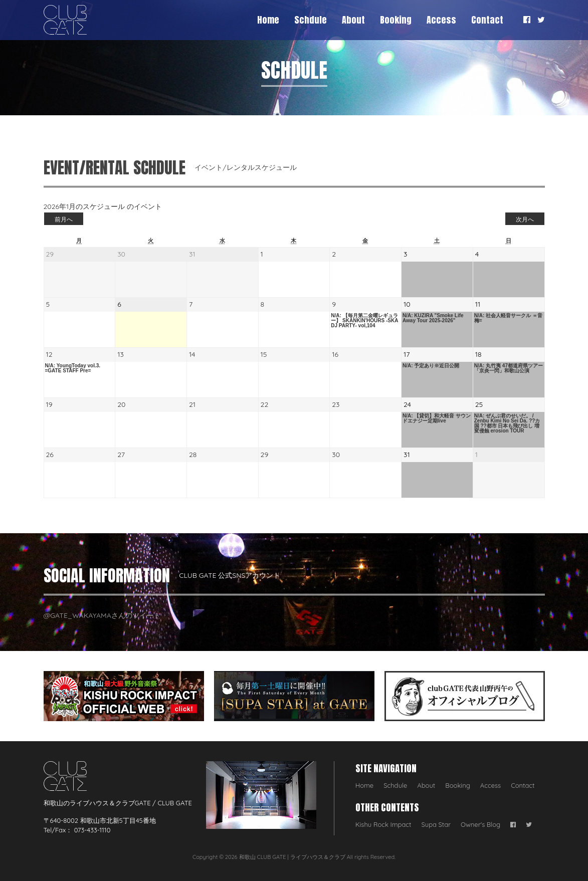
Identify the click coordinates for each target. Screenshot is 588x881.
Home (268, 20)
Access (441, 20)
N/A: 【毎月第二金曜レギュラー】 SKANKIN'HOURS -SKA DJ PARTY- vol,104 (364, 321)
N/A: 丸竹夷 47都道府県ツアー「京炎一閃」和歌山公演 (509, 368)
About (353, 20)
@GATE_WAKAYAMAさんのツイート (102, 615)
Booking (396, 20)
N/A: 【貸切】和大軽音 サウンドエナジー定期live (437, 418)
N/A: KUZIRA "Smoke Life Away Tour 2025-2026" (433, 318)
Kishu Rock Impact (383, 824)
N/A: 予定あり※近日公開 (431, 366)
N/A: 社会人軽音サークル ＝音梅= (508, 318)
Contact (487, 20)
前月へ (64, 219)
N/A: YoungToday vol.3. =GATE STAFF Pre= (73, 368)
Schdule (311, 20)
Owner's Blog (480, 824)
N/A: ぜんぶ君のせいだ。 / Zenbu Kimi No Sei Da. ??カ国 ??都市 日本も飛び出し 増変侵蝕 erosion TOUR (507, 423)
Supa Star (436, 824)
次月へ (525, 219)
